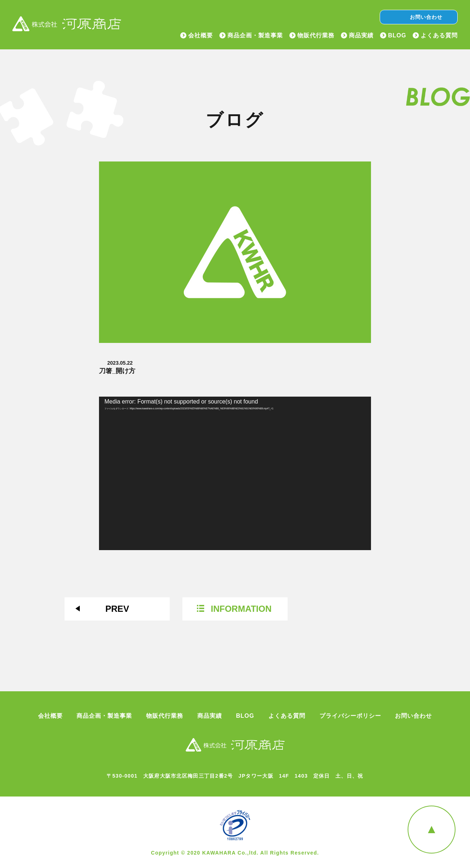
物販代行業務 (316, 36)
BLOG (397, 36)
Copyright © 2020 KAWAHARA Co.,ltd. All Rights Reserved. (235, 853)
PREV (117, 609)
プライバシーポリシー (350, 716)
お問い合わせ (426, 17)
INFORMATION (241, 609)
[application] (235, 473)
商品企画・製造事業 (255, 36)
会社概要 (201, 36)
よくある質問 (439, 36)
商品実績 (361, 36)
